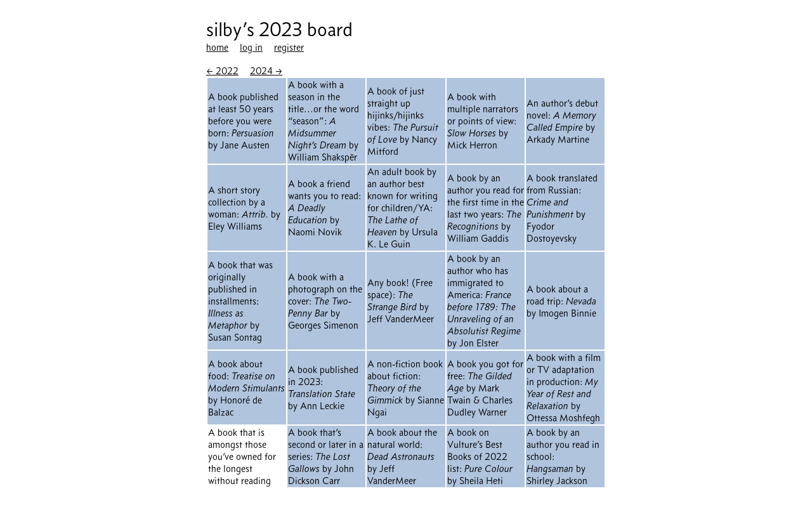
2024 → (266, 71)
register (289, 47)
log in (251, 47)
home (217, 47)
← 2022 (222, 71)
